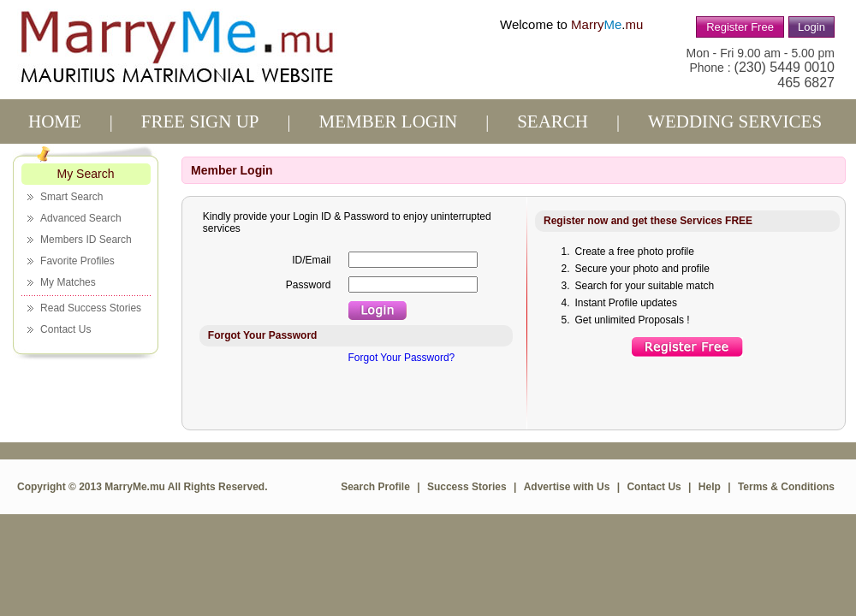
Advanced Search (81, 218)
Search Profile (375, 487)
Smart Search (71, 197)
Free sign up (200, 121)
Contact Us (65, 329)
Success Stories (467, 487)
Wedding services (735, 121)
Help (710, 487)
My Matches (68, 282)
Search (553, 121)
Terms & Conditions (786, 487)
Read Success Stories (91, 308)
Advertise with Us (567, 487)
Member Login (389, 121)
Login (811, 27)
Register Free (740, 27)
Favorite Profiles (77, 261)
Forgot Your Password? (402, 358)
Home (55, 121)
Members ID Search (86, 240)
